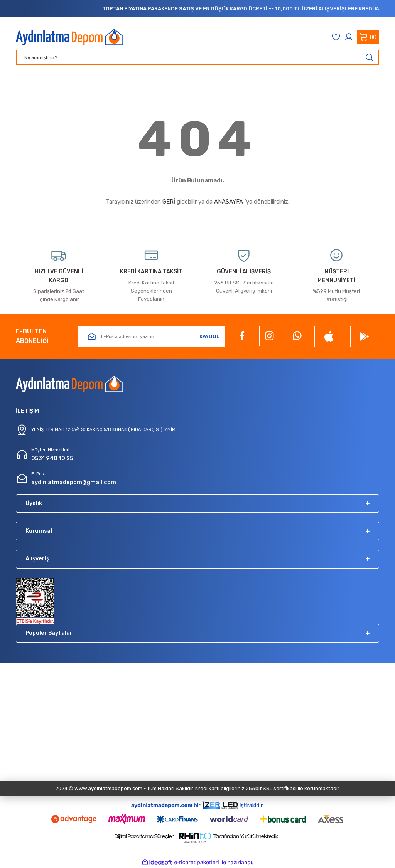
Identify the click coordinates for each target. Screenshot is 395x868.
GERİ (169, 202)
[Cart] (368, 37)
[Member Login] (349, 37)
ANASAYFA (229, 202)
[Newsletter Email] (151, 336)
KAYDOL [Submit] (209, 336)
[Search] (197, 57)
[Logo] (69, 37)
